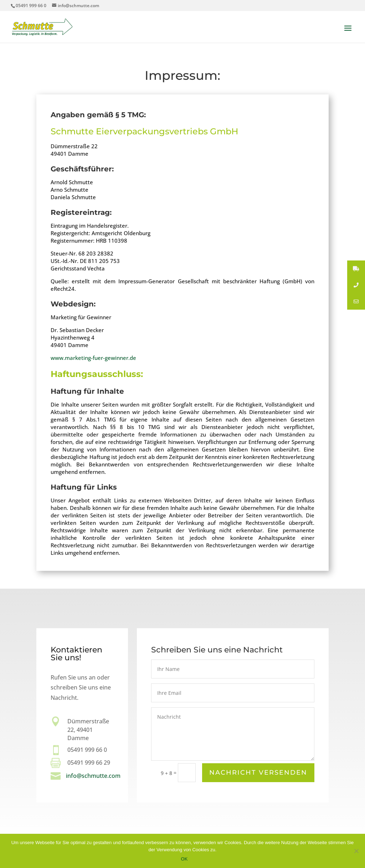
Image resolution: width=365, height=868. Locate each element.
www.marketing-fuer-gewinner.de (93, 358)
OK (184, 859)
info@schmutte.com (93, 776)
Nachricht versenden (258, 773)
